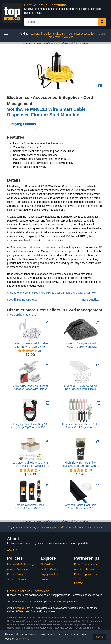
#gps (36, 527)
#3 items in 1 (69, 527)
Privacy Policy (15, 574)
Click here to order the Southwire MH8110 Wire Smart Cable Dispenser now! (52, 293)
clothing (69, 37)
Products (46, 579)
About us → (14, 550)
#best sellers (24, 527)
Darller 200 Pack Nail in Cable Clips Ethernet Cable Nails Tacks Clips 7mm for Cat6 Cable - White (30, 345)
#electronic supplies (90, 527)
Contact (79, 583)
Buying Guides (49, 574)
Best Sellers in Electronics (45, 5)
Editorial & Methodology (21, 564)
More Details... (91, 300)
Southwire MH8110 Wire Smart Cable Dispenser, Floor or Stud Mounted (46, 112)
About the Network (85, 569)
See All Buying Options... (23, 300)
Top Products (15, 602)
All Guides (47, 564)
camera (35, 34)
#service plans (50, 527)
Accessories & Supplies (56, 97)
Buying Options (23, 124)
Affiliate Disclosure (18, 569)
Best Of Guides (49, 569)
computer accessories (82, 34)
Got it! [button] (99, 637)
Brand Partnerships (85, 564)
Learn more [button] (22, 639)
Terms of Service (17, 579)
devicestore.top (23, 608)
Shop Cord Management (22, 315)
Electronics (18, 97)
